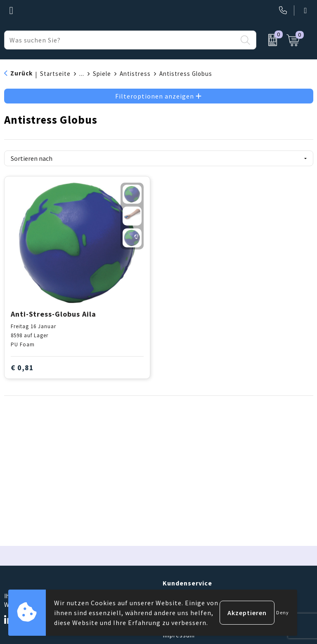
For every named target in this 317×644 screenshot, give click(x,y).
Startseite (55, 74)
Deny (283, 612)
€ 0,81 (22, 368)
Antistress (135, 74)
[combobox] (121, 40)
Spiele (102, 74)
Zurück (21, 73)
